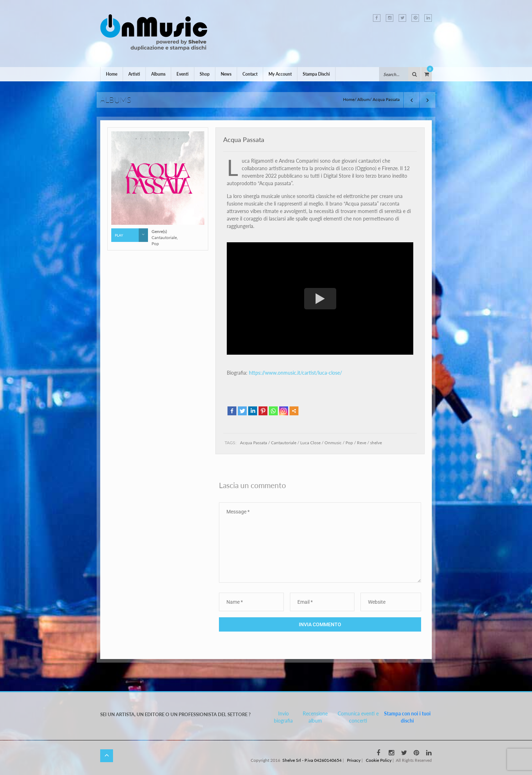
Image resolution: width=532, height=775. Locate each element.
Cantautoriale (284, 443)
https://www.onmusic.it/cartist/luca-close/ (295, 373)
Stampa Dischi (316, 74)
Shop (205, 74)
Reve (362, 443)
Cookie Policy (379, 760)
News (226, 74)
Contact (250, 74)
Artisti (134, 74)
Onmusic (333, 443)
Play (131, 235)
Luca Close (310, 443)
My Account (280, 74)
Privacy (354, 760)
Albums (158, 74)
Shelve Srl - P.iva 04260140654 (312, 760)
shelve (376, 443)
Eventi (183, 74)
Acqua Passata (244, 140)
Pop (349, 443)
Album (364, 99)
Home (112, 74)
